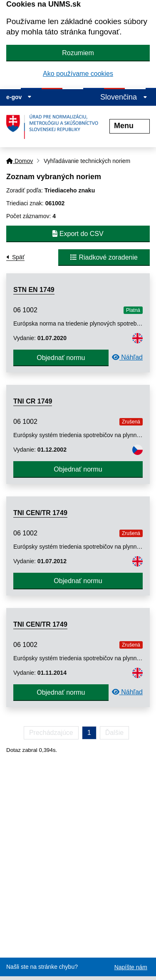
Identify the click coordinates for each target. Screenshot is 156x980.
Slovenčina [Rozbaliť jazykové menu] (124, 97)
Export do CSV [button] (78, 234)
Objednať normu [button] (61, 358)
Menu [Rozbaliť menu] (130, 126)
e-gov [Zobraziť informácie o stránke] (19, 97)
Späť (18, 257)
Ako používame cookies (78, 74)
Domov (20, 161)
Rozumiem (78, 53)
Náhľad (127, 357)
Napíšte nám (131, 967)
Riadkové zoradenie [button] (104, 257)
